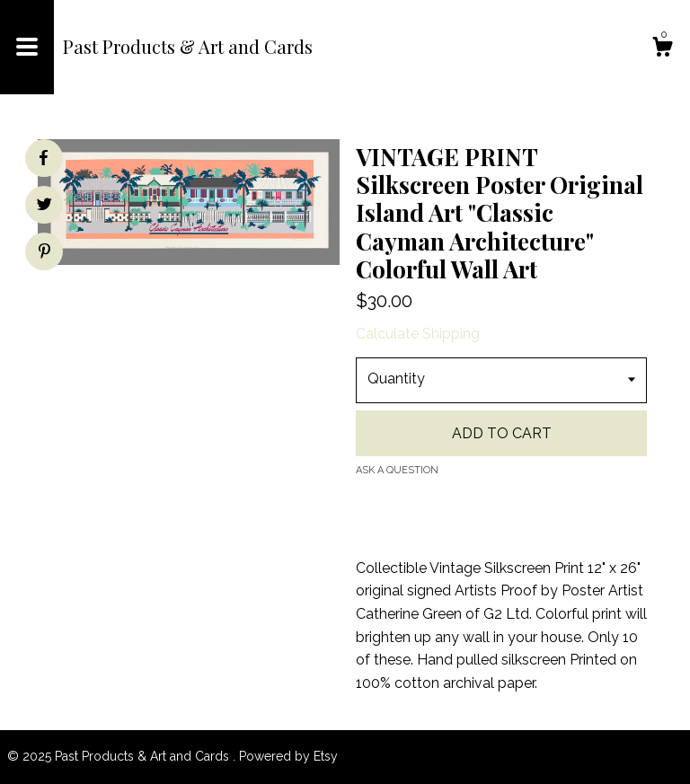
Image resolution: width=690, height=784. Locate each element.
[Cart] (662, 49)
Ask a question (397, 470)
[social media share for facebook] (43, 158)
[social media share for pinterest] (44, 253)
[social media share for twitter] (44, 207)
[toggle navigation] (27, 47)
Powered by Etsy (288, 756)
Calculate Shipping (418, 334)
